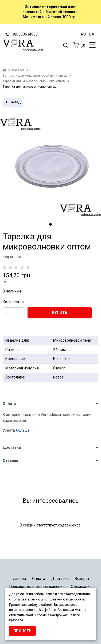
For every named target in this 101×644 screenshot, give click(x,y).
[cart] (76, 45)
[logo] (27, 46)
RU (83, 34)
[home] (4, 70)
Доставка (60, 579)
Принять (22, 631)
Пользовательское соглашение (37, 587)
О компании (81, 587)
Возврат (82, 579)
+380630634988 (22, 34)
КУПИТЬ (60, 313)
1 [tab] (50, 224)
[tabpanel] (50, 166)
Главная (19, 579)
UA (92, 34)
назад (13, 102)
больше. (24, 430)
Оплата (39, 579)
